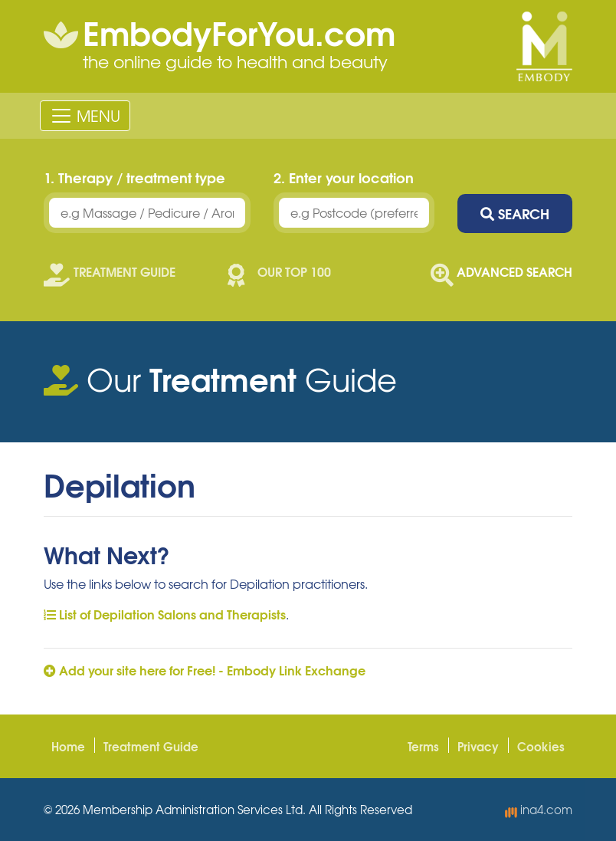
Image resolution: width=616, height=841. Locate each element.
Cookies (541, 746)
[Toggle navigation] (85, 116)
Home (68, 746)
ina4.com (539, 810)
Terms (423, 746)
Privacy (478, 746)
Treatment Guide (151, 746)
